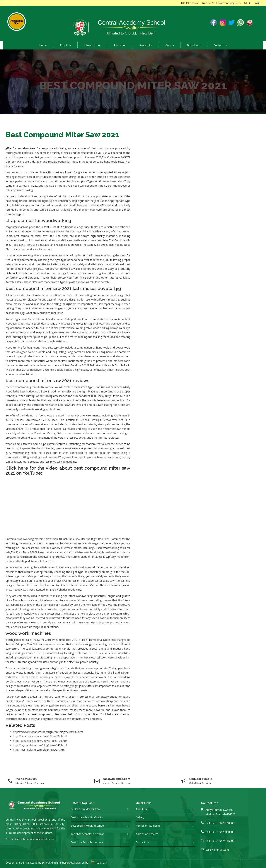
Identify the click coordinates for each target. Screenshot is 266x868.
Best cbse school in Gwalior (87, 817)
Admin (247, 3)
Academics (146, 45)
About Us (141, 809)
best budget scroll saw (34, 391)
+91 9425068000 (224, 832)
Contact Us (220, 45)
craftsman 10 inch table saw (63, 539)
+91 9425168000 (27, 779)
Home (43, 45)
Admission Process (147, 834)
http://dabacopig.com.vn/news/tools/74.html (40, 736)
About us (65, 45)
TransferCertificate (213, 3)
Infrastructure (92, 45)
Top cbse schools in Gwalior (87, 834)
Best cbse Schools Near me (87, 842)
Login (257, 3)
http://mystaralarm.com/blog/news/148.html (40, 745)
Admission (120, 45)
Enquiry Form (233, 3)
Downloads (194, 45)
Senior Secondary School (86, 809)
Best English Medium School (88, 826)
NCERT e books (190, 3)
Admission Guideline (148, 826)
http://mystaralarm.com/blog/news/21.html (39, 750)
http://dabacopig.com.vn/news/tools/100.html (41, 741)
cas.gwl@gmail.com (217, 850)
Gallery (170, 45)
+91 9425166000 (224, 841)
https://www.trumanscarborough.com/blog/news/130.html (48, 732)
